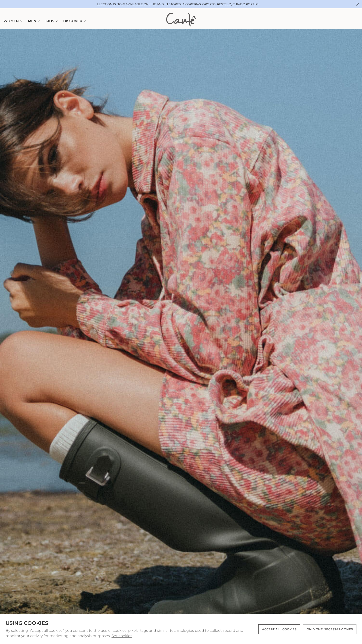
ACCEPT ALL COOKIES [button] (279, 629)
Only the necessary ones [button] (330, 629)
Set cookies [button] (122, 636)
